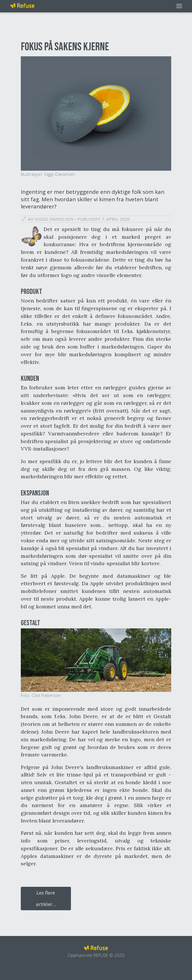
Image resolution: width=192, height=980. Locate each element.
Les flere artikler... (46, 898)
